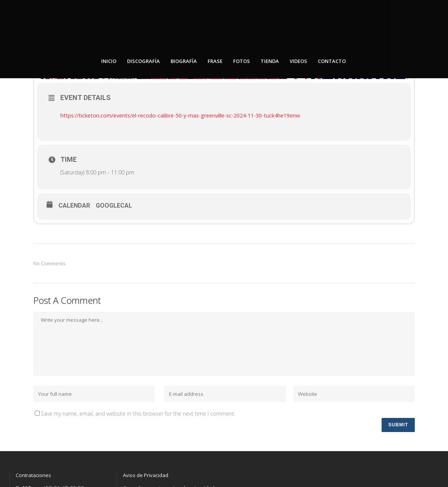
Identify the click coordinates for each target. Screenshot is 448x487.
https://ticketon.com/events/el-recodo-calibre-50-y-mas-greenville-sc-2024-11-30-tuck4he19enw (180, 117)
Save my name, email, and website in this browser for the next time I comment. (138, 415)
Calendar (74, 207)
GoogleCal (114, 207)
